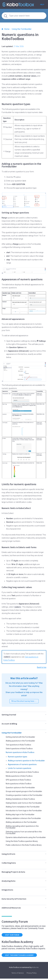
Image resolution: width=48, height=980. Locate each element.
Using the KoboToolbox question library (22, 843)
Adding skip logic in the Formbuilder (20, 814)
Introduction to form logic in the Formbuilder (24, 810)
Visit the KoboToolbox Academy (20, 956)
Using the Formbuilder (22, 29)
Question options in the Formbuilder (21, 787)
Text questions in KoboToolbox (19, 744)
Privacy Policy (32, 974)
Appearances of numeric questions (23, 764)
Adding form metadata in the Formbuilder (23, 806)
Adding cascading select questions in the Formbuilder (23, 826)
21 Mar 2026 (19, 46)
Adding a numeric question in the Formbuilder (27, 760)
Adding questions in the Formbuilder (21, 740)
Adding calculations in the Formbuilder (22, 822)
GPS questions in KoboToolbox (19, 779)
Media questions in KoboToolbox (19, 775)
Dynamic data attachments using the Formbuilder (21, 838)
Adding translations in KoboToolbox (21, 799)
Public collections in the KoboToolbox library (24, 846)
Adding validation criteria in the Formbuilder (24, 818)
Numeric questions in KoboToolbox (20, 752)
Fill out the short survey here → (24, 701)
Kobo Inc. (36, 969)
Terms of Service (18, 974)
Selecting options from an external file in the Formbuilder (24, 832)
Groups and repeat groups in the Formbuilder (24, 791)
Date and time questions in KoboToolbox (23, 772)
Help (42, 4)
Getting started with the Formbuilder (21, 737)
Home (6, 29)
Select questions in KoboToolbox (19, 748)
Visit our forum (12, 936)
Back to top (41, 667)
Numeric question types (18, 756)
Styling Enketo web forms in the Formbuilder (24, 802)
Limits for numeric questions (20, 768)
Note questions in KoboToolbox (19, 783)
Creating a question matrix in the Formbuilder (24, 795)
